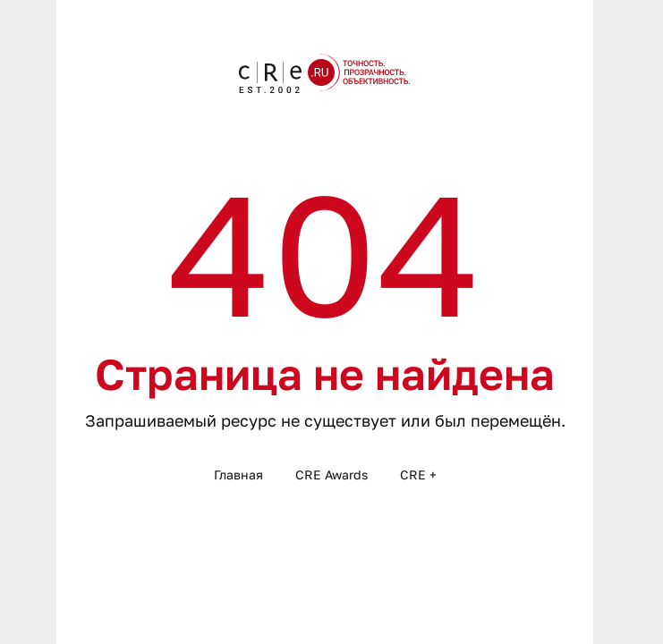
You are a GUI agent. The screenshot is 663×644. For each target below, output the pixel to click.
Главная (238, 475)
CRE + (418, 475)
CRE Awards (331, 475)
